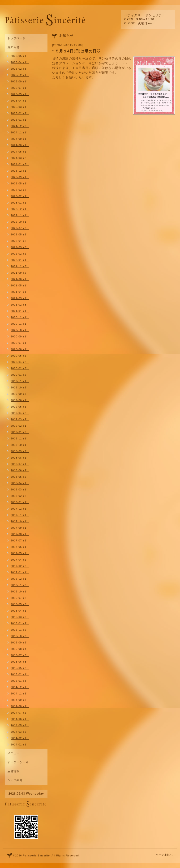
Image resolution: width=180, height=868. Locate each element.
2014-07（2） (20, 713)
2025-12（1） (20, 75)
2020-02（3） (20, 368)
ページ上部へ (164, 855)
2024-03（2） (20, 158)
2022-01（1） (20, 260)
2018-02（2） (20, 496)
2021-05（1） (20, 285)
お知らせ (13, 47)
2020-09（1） (20, 336)
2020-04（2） (20, 362)
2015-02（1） (20, 674)
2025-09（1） (20, 81)
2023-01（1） (20, 203)
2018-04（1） (20, 483)
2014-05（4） (20, 725)
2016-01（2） (20, 623)
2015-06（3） (20, 662)
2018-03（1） (20, 489)
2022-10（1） (20, 222)
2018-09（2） (20, 451)
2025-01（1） (20, 120)
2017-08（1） (20, 534)
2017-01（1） (20, 572)
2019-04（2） (20, 413)
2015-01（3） (20, 681)
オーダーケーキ (18, 762)
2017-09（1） (20, 528)
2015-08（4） (20, 649)
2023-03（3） (20, 190)
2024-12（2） (20, 126)
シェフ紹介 (15, 780)
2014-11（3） (20, 694)
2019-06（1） (20, 400)
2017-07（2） (20, 540)
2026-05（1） (20, 56)
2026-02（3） (20, 69)
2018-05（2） (20, 477)
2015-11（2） (20, 630)
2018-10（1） (20, 445)
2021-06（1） (20, 279)
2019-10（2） (20, 387)
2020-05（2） (20, 356)
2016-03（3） (20, 617)
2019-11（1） (20, 381)
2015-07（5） (20, 655)
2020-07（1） (20, 343)
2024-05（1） (20, 152)
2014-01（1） (20, 745)
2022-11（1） (20, 215)
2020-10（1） (20, 330)
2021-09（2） (20, 273)
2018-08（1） (20, 458)
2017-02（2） (20, 566)
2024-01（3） (20, 164)
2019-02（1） (20, 426)
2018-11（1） (20, 438)
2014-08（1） (20, 706)
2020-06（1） (20, 349)
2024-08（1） (20, 145)
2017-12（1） (20, 509)
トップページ (17, 38)
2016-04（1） (20, 611)
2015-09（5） (20, 642)
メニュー (13, 753)
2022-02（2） (20, 254)
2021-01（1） (20, 311)
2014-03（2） (20, 732)
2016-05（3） (20, 604)
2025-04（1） (20, 101)
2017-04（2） (20, 560)
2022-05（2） (20, 234)
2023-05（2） (20, 183)
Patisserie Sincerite (36, 855)
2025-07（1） (20, 88)
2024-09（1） (20, 139)
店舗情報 (13, 771)
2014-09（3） (20, 700)
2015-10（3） (20, 636)
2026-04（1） (20, 62)
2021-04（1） (20, 292)
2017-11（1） (20, 515)
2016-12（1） (20, 579)
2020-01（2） (20, 375)
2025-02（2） (20, 113)
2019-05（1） (20, 407)
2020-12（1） (20, 317)
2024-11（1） (20, 132)
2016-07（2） (20, 598)
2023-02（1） (20, 196)
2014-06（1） (20, 719)
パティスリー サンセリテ (143, 15)
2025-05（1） (20, 94)
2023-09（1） (20, 177)
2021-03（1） (20, 298)
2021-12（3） (20, 266)
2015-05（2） (20, 668)
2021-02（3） (20, 305)
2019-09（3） (20, 394)
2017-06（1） (20, 547)
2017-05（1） (20, 553)
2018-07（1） (20, 464)
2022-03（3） (20, 247)
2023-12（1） (20, 171)
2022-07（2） (20, 228)
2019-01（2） (20, 432)
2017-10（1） (20, 521)
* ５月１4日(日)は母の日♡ (76, 51)
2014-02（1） (20, 738)
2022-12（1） (20, 209)
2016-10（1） (20, 591)
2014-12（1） (20, 687)
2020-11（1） (20, 324)
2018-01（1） (20, 502)
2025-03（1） (20, 107)
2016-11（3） (20, 585)
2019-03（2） (20, 419)
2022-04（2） (20, 241)
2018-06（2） (20, 470)
